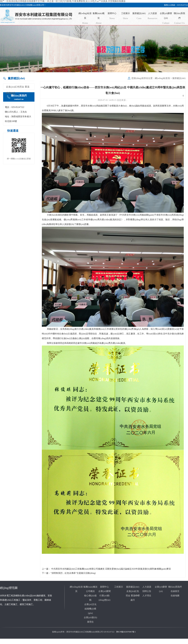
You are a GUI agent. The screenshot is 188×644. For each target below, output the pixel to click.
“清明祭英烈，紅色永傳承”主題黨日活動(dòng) (73, 573)
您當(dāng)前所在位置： (143, 78)
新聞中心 (112, 16)
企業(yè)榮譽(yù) (166, 19)
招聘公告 (147, 591)
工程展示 (125, 16)
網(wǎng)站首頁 (85, 19)
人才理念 (147, 596)
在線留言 (175, 591)
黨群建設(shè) (139, 16)
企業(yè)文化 (90, 604)
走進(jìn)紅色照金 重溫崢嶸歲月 (18, 90)
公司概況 (90, 591)
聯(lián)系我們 (179, 19)
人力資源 (152, 16)
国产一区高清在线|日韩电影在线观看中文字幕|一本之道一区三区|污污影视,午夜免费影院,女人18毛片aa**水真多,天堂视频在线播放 (63, 1)
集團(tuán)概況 (99, 19)
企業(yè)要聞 (105, 591)
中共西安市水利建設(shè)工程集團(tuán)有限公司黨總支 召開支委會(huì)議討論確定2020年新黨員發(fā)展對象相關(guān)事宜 (111, 569)
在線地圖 (175, 596)
